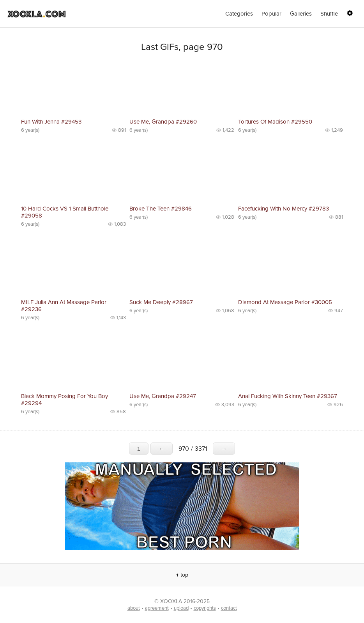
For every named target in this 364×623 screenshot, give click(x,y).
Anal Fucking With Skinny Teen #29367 (288, 396)
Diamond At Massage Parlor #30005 (285, 302)
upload (181, 608)
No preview (73, 88)
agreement (157, 608)
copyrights (205, 608)
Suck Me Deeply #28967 (161, 302)
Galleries (301, 14)
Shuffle (329, 14)
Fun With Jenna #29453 (51, 122)
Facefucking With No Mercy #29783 (284, 209)
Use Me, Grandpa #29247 (163, 396)
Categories (239, 14)
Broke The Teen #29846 (161, 209)
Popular (271, 14)
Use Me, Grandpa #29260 (163, 122)
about (134, 608)
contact (229, 608)
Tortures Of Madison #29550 (275, 122)
